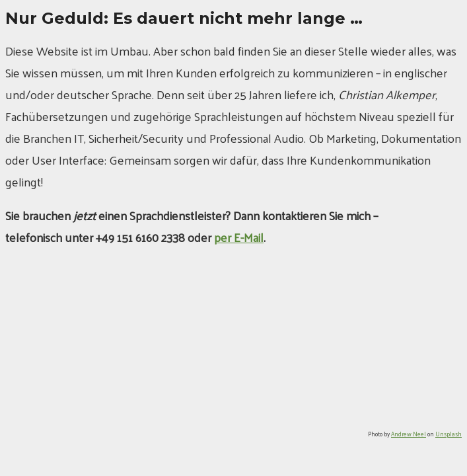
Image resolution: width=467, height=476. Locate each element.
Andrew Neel (409, 434)
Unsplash (449, 434)
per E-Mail (239, 237)
